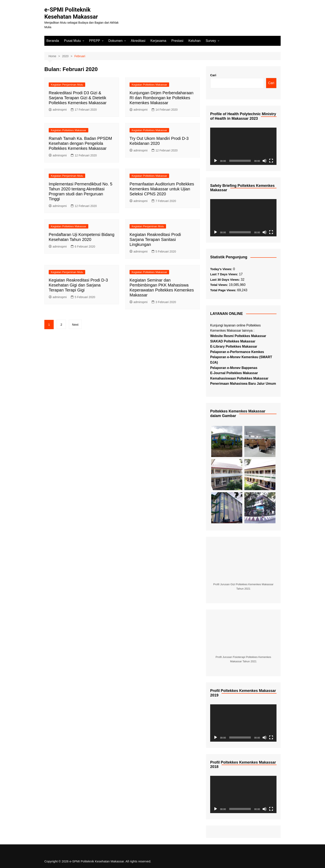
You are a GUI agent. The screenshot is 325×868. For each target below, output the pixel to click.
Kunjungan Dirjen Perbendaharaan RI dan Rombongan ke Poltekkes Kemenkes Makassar (161, 98)
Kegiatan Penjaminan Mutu (67, 84)
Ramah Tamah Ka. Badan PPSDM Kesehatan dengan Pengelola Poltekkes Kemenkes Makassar (80, 143)
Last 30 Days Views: (225, 279)
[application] (243, 146)
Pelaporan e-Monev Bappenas (234, 368)
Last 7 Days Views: (225, 274)
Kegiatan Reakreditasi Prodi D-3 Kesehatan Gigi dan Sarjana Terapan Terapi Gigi (78, 285)
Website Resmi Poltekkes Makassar (238, 336)
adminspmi (58, 110)
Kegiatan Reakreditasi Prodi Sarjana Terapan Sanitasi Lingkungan (155, 239)
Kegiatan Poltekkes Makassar (149, 84)
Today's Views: (222, 269)
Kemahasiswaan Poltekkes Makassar (239, 378)
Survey (211, 40)
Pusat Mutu (72, 40)
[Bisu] (264, 161)
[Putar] (216, 161)
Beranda (53, 40)
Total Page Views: (224, 290)
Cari (213, 75)
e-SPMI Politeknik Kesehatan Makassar (72, 13)
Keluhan (195, 40)
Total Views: (219, 285)
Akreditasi (138, 40)
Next (76, 324)
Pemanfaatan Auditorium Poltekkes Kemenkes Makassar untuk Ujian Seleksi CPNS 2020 (162, 189)
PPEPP (95, 40)
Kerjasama (158, 40)
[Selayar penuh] (271, 161)
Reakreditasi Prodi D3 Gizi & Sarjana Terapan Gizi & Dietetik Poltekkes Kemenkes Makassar (78, 98)
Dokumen (115, 40)
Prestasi (177, 40)
